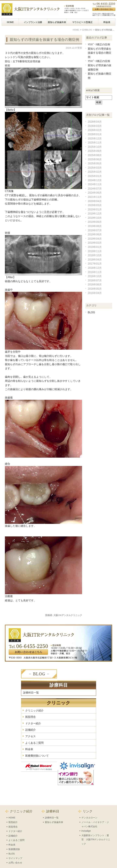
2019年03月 (95, 243)
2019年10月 (95, 218)
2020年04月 (95, 201)
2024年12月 (95, 180)
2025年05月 (95, 164)
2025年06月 (95, 159)
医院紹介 (13, 815)
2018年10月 (95, 255)
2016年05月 (95, 289)
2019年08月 (95, 226)
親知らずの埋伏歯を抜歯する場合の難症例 (44, 40)
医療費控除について (37, 756)
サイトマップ (15, 851)
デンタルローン (89, 811)
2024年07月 (95, 189)
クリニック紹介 (34, 711)
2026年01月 (95, 134)
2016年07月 (95, 280)
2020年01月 (95, 209)
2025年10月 (95, 147)
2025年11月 (95, 143)
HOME (10, 22)
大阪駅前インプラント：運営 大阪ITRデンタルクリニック (96, 833)
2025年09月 (95, 151)
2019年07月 (95, 230)
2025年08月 (95, 155)
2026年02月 (95, 130)
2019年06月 (95, 234)
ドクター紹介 (33, 723)
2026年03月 (95, 126)
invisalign (86, 824)
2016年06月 (95, 285)
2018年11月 (95, 251)
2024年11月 (95, 184)
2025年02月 (95, 172)
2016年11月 (95, 272)
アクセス (31, 736)
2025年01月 (95, 176)
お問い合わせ (15, 856)
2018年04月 (95, 260)
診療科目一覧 (31, 693)
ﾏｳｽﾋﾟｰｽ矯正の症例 (99, 44)
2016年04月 (95, 293)
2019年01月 (95, 247)
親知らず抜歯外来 (57, 22)
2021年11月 (95, 197)
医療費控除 (14, 842)
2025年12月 (95, 139)
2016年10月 (95, 276)
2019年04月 (95, 239)
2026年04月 (95, 122)
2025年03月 (95, 168)
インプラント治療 (33, 22)
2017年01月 (95, 264)
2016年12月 (95, 268)
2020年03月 (95, 205)
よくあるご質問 (34, 743)
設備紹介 (31, 730)
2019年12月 (95, 214)
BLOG (91, 312)
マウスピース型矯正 (82, 22)
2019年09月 (95, 222)
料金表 (107, 22)
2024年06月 (95, 193)
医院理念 (31, 717)
